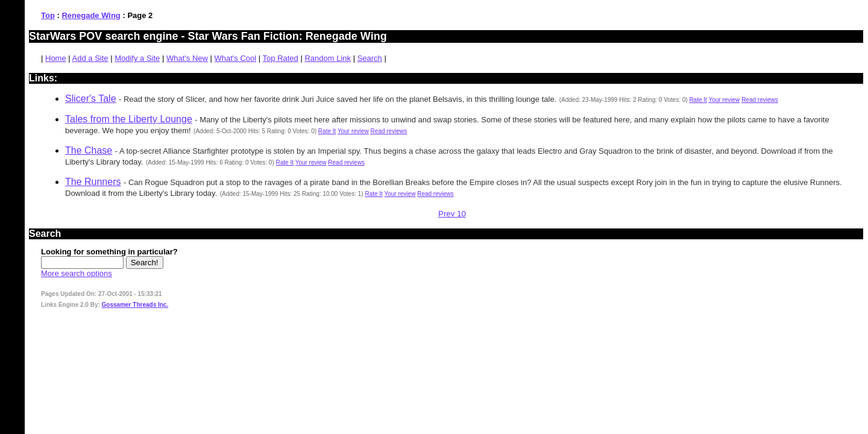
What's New (187, 58)
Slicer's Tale (91, 99)
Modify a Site (137, 58)
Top (48, 15)
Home (56, 58)
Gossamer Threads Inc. (135, 305)
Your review (724, 100)
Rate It (698, 100)
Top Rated (281, 58)
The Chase (89, 150)
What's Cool (236, 58)
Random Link (328, 58)
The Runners (93, 182)
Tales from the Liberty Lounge (129, 119)
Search (370, 58)
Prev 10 (452, 214)
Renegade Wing (91, 15)
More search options (77, 273)
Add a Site (90, 58)
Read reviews (760, 100)
